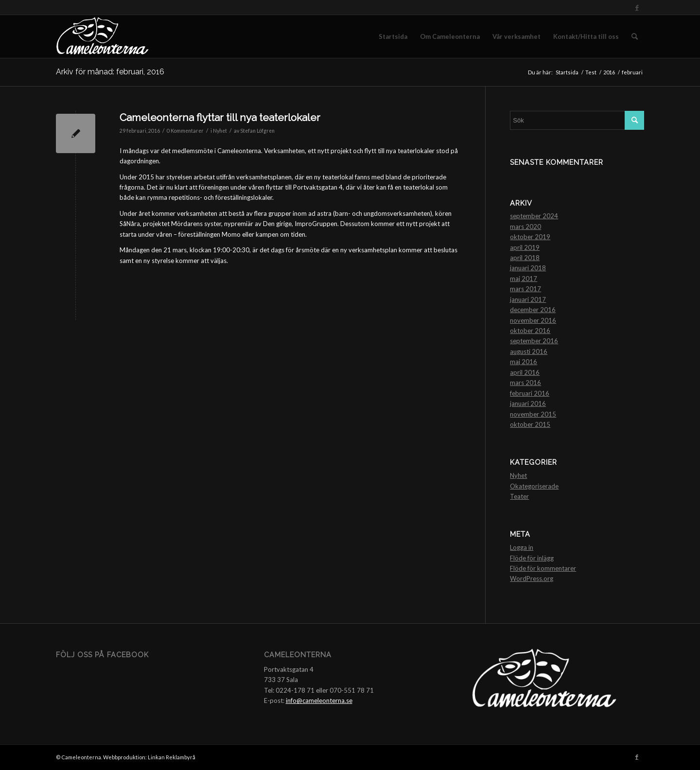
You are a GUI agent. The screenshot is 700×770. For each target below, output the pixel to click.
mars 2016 (525, 383)
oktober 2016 (530, 331)
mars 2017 (525, 289)
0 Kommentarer (185, 131)
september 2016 (534, 341)
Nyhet (220, 131)
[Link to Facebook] (637, 7)
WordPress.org (532, 578)
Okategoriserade (534, 486)
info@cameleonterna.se (319, 700)
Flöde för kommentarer (543, 568)
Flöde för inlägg (532, 558)
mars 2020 (525, 227)
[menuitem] (393, 36)
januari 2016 (528, 403)
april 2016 (525, 372)
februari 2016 (530, 393)
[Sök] (635, 36)
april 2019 (525, 247)
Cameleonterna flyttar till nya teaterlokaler (220, 117)
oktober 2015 (530, 424)
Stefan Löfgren (257, 131)
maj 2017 (524, 279)
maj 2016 (524, 362)
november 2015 (533, 414)
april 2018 (525, 258)
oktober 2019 (530, 237)
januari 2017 (528, 299)
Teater (519, 496)
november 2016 (533, 320)
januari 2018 (528, 268)
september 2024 (534, 216)
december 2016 (533, 310)
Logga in (522, 547)
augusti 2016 (529, 351)
